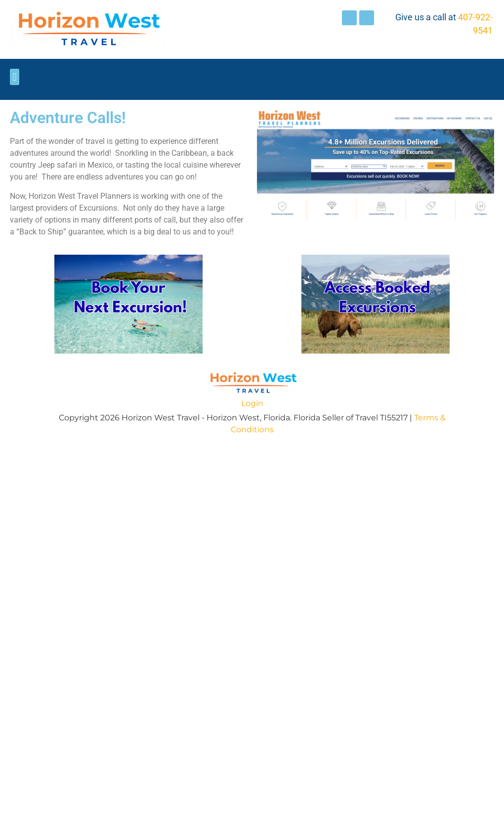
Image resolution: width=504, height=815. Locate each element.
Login (252, 403)
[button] (15, 77)
